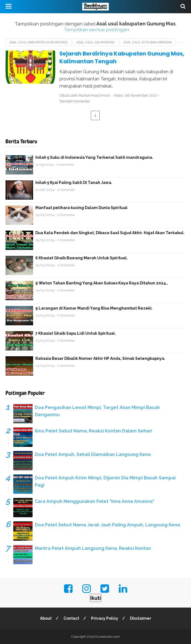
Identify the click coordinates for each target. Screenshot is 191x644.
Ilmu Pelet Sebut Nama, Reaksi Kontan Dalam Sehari (93, 431)
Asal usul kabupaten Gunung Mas (39, 42)
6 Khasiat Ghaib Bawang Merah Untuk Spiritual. (82, 258)
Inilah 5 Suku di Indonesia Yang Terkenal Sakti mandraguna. (94, 157)
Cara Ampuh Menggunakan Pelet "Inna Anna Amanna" (95, 501)
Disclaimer (141, 618)
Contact (71, 618)
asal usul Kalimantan (95, 42)
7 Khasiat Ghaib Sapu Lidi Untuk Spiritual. (76, 333)
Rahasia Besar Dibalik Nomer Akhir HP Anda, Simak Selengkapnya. (100, 358)
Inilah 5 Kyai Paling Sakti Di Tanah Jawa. (74, 183)
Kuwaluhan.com (108, 637)
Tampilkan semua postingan (96, 29)
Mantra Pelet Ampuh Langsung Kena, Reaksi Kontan (93, 548)
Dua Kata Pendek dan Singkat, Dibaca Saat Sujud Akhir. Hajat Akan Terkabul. (110, 233)
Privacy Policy (105, 618)
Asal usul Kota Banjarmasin (148, 42)
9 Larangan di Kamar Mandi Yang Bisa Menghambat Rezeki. (94, 308)
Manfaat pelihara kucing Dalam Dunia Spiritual (81, 208)
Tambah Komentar (75, 101)
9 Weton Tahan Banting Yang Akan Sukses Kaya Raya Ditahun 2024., (102, 283)
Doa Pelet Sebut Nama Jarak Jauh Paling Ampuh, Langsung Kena (107, 525)
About (46, 618)
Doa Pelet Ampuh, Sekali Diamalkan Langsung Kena (93, 454)
